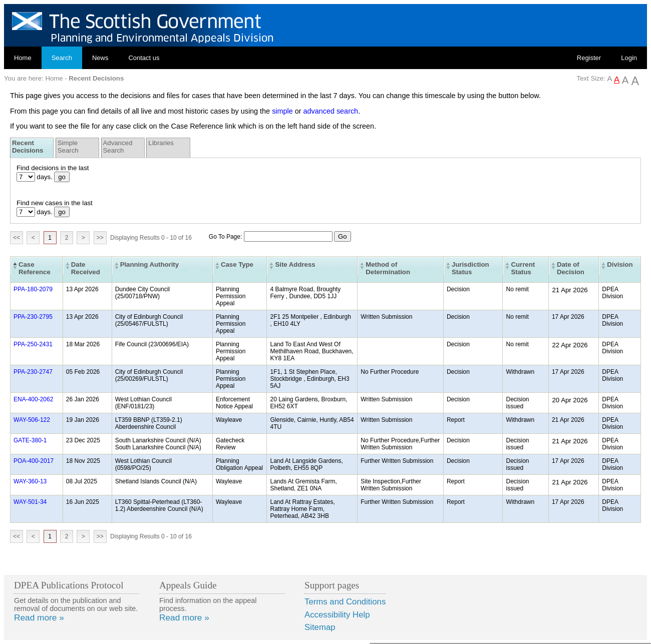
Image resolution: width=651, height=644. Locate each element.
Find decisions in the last (53, 168)
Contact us (144, 58)
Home (23, 58)
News (100, 58)
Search (62, 58)
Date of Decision (571, 268)
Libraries (161, 143)
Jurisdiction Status (470, 268)
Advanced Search (118, 147)
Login (629, 58)
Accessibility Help (337, 615)
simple (282, 111)
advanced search (331, 111)
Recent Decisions (28, 147)
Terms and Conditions (345, 602)
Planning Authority (149, 264)
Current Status (523, 268)
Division (620, 264)
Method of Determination (388, 268)
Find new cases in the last (55, 203)
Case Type (237, 264)
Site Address (295, 264)
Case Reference (35, 268)
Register (589, 58)
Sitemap (320, 627)
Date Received (86, 268)
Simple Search (68, 147)
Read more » (39, 617)
